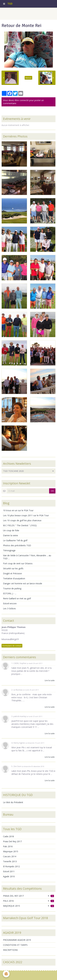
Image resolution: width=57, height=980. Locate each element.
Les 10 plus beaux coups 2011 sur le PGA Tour (26, 515)
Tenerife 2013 (10, 861)
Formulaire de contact (12, 646)
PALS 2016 (28, 901)
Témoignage (9, 550)
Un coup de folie (11, 530)
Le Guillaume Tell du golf (15, 540)
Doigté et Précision (12, 573)
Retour (28, 78)
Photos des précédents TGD (17, 545)
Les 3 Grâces (9, 608)
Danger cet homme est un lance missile (23, 583)
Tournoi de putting (12, 588)
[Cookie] (6, 974)
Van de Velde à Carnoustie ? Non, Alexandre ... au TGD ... (27, 557)
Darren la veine (10, 535)
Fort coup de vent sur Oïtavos (18, 563)
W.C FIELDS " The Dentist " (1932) (20, 525)
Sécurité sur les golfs (13, 568)
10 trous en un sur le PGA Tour (18, 510)
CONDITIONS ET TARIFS (15, 945)
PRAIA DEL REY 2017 (28, 896)
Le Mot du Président (13, 802)
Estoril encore (10, 603)
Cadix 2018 (8, 836)
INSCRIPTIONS (10, 950)
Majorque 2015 (11, 851)
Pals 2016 (8, 846)
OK (52, 491)
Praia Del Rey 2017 (12, 841)
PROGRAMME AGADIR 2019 (17, 940)
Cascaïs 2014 (10, 856)
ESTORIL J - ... (10, 593)
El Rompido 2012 (11, 866)
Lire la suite (50, 680)
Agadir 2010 (9, 876)
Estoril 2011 (9, 871)
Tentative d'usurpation (14, 578)
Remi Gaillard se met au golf (17, 598)
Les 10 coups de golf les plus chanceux (22, 520)
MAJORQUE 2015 (28, 906)
